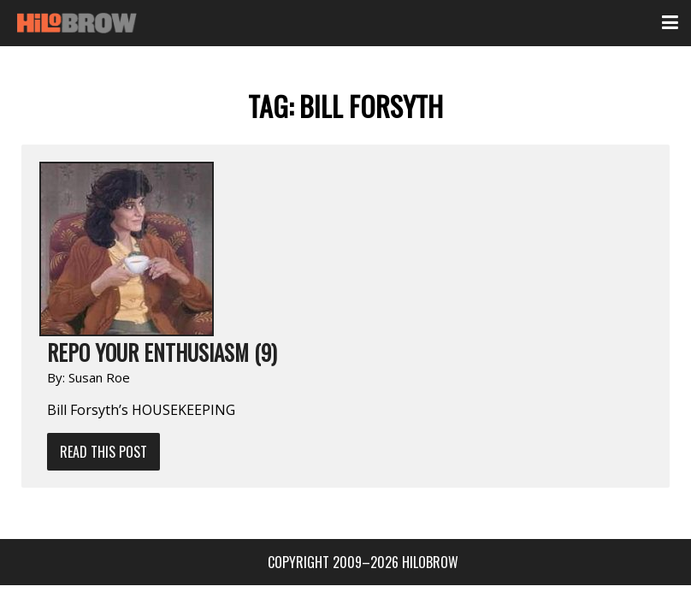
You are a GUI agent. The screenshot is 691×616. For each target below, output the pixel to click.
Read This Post (103, 452)
